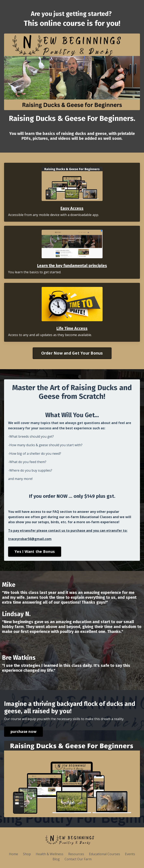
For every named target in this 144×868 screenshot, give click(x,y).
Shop (27, 854)
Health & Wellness (50, 854)
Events (130, 854)
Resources (76, 854)
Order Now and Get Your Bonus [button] (72, 353)
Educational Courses (104, 854)
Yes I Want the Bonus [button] (35, 551)
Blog (56, 859)
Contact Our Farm (78, 859)
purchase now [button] (23, 731)
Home (14, 854)
